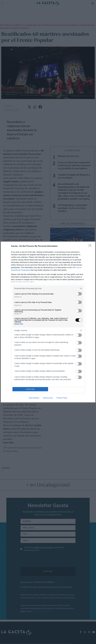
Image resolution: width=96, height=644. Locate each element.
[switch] (79, 294)
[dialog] (48, 322)
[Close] (91, 246)
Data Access (48, 398)
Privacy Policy (62, 398)
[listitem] (48, 288)
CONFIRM (30, 389)
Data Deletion (34, 398)
